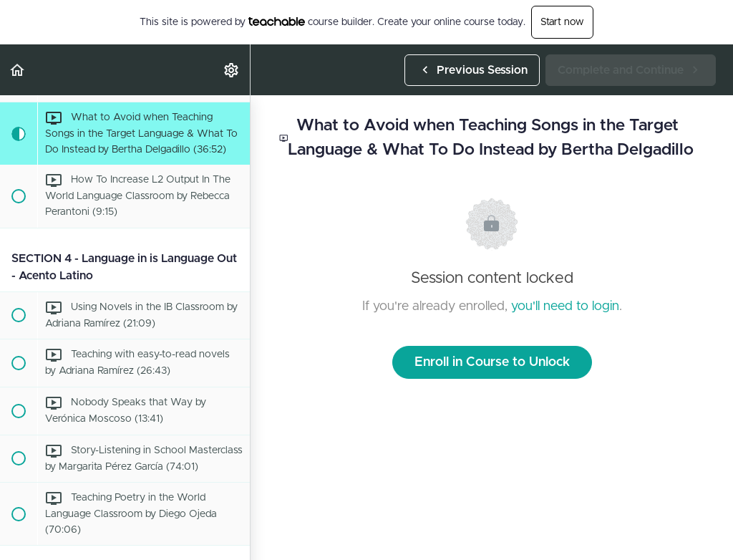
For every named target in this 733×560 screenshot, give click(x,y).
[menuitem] (232, 70)
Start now (562, 22)
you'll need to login (565, 306)
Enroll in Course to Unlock (492, 362)
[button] (18, 70)
